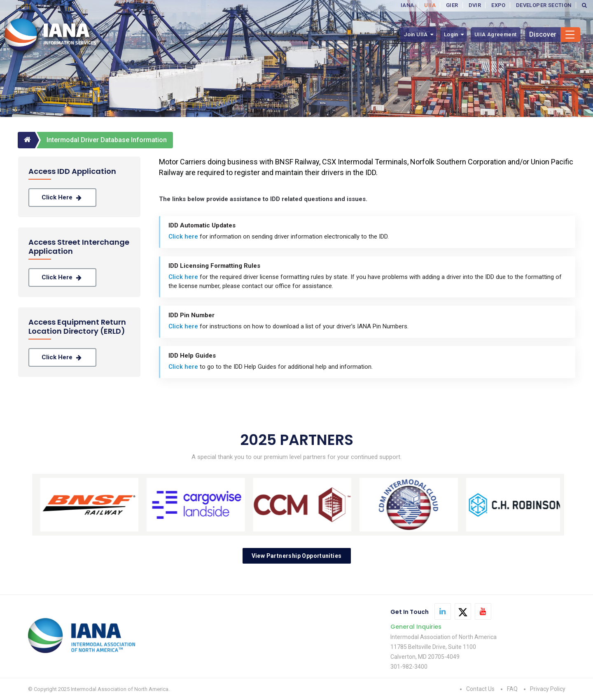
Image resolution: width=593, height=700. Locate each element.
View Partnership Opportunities (297, 556)
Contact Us (480, 689)
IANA (407, 5)
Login (451, 34)
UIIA (430, 5)
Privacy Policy (548, 689)
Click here (62, 198)
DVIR (475, 5)
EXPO (498, 5)
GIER (452, 5)
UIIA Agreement (496, 34)
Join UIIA (416, 34)
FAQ (512, 689)
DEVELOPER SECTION (544, 5)
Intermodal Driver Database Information (107, 140)
